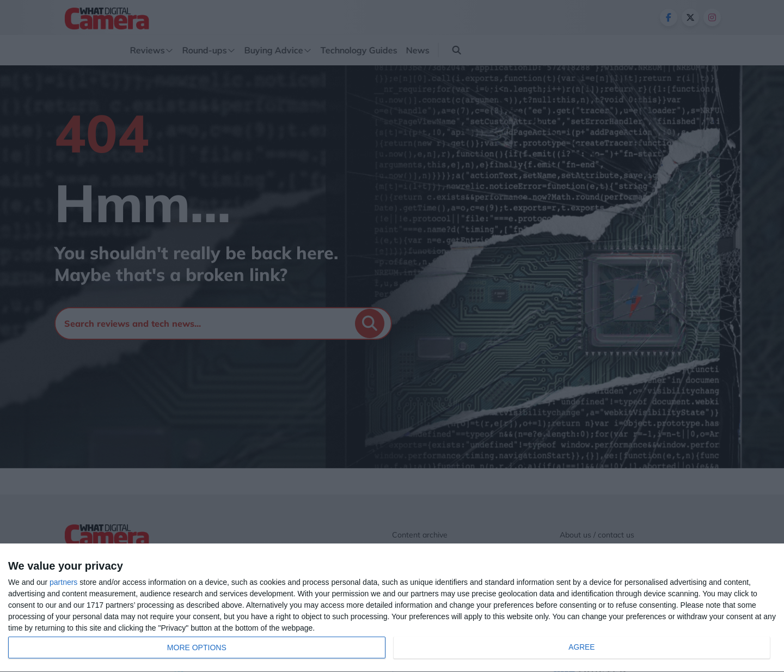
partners (63, 582)
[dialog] (392, 608)
